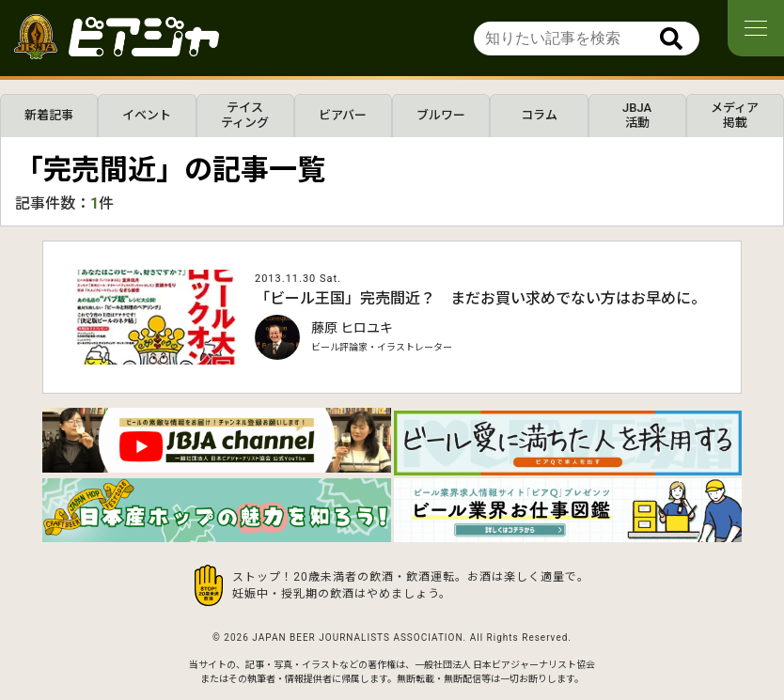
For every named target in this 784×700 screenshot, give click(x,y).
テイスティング (245, 115)
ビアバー (343, 115)
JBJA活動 (637, 115)
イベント (147, 115)
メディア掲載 (735, 115)
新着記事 (49, 115)
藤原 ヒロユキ (352, 328)
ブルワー (441, 115)
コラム (539, 115)
